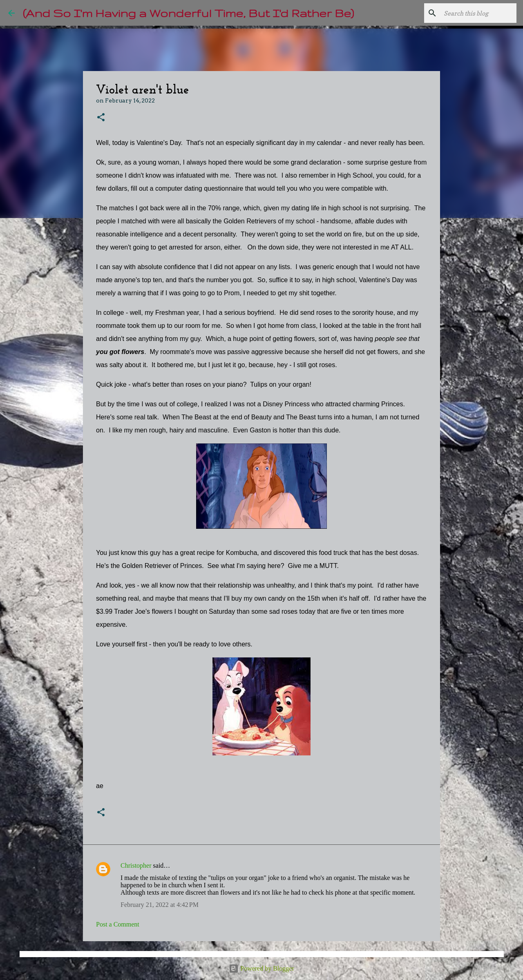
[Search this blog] (474, 13)
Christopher (136, 865)
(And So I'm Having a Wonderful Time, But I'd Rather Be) (188, 13)
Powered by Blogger (261, 968)
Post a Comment (118, 924)
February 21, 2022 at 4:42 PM (160, 905)
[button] (101, 118)
